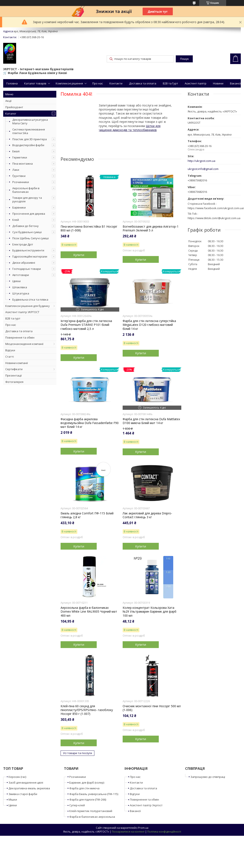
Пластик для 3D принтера (30, 139)
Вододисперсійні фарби (28, 145)
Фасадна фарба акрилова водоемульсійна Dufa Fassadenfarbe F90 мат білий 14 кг (90, 423)
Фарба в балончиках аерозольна (92, 817)
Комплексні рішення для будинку (28, 306)
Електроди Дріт (23, 244)
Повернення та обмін (20, 337)
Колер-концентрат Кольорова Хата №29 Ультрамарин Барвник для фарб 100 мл (150, 612)
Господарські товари (27, 269)
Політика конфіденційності (164, 832)
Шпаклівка (20, 287)
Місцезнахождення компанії (24, 344)
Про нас (98, 83)
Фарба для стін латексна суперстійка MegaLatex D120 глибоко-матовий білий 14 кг (149, 325)
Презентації (13, 375)
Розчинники (21, 182)
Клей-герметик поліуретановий (91, 811)
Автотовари (21, 275)
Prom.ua (143, 828)
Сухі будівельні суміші (27, 232)
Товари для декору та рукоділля (27, 199)
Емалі (16, 151)
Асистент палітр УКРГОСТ (22, 312)
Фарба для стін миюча (84, 788)
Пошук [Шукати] (184, 59)
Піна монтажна (23, 164)
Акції (8, 101)
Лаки (16, 170)
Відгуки (10, 350)
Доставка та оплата (143, 83)
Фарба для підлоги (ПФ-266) (88, 799)
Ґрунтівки (19, 176)
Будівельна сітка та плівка (30, 300)
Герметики (20, 157)
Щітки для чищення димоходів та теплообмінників (130, 128)
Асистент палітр (196, 83)
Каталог (11, 113)
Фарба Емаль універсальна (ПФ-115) (94, 794)
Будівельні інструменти (28, 250)
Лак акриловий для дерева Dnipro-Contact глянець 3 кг (147, 515)
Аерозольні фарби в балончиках (26, 190)
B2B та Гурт (170, 83)
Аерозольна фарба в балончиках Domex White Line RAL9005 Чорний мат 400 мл (89, 612)
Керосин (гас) (17, 777)
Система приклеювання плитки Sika (29, 131)
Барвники (19, 207)
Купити (79, 255)
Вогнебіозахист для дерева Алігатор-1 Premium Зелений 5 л (151, 228)
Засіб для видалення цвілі (26, 783)
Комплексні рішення (69, 83)
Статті (10, 357)
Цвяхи (16, 281)
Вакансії (235, 83)
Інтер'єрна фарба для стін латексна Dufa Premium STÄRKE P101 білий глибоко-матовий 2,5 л (86, 325)
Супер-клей (77, 805)
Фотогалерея (14, 382)
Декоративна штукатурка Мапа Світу (30, 121)
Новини (218, 83)
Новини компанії (17, 363)
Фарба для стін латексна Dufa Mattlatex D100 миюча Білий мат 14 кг (151, 421)
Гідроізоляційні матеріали (30, 256)
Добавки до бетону (26, 226)
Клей (16, 220)
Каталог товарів (35, 83)
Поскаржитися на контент (128, 832)
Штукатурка (21, 293)
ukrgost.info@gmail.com (203, 169)
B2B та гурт (13, 318)
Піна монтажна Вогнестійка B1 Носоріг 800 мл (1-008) (89, 228)
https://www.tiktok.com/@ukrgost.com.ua (214, 218)
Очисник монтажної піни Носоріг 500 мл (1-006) (152, 708)
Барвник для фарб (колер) (87, 783)
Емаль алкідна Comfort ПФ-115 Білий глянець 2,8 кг (87, 515)
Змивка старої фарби (23, 794)
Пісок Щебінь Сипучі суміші (30, 238)
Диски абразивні (24, 263)
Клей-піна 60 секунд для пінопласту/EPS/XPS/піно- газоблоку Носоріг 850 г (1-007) (87, 710)
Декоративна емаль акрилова (29, 788)
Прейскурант (14, 107)
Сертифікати (14, 369)
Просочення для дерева (29, 214)
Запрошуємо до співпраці (208, 777)
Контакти (116, 83)
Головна (12, 83)
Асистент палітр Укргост (146, 805)
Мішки (13, 799)
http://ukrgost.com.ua (201, 161)
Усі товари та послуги (77, 753)
